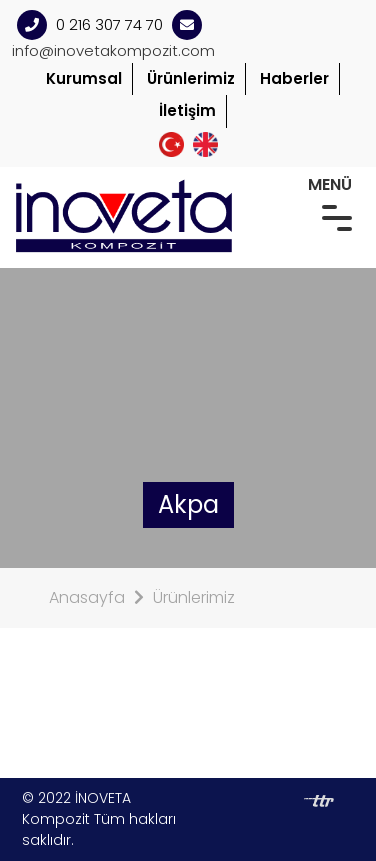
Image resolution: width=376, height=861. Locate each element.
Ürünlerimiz (191, 78)
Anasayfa (87, 597)
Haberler (294, 78)
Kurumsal (84, 78)
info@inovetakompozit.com (113, 50)
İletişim (187, 110)
